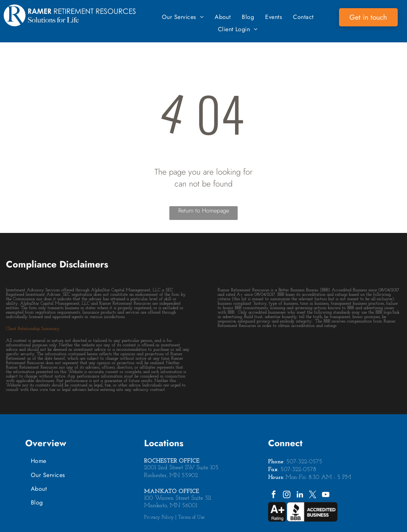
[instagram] (287, 495)
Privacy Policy (159, 517)
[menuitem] (183, 17)
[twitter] (313, 495)
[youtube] (326, 495)
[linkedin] (300, 495)
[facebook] (274, 495)
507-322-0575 (304, 462)
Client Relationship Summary (33, 329)
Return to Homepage (204, 210)
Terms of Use (191, 517)
